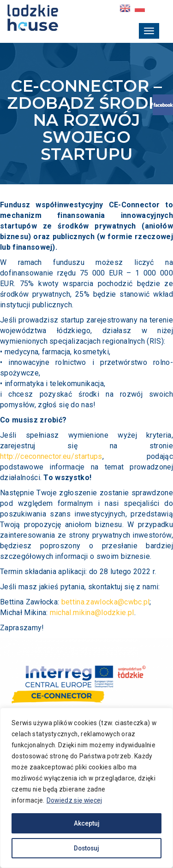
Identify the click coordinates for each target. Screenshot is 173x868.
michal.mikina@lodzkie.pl (92, 613)
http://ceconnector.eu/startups (51, 456)
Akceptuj (87, 823)
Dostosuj (86, 848)
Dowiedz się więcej (97, 800)
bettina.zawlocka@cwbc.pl (106, 602)
